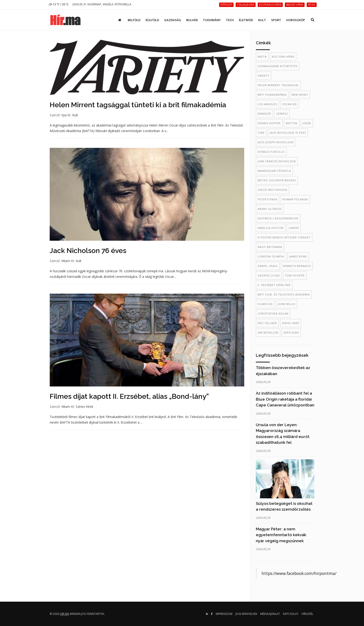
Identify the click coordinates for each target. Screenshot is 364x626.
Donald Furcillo (271, 152)
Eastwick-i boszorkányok (278, 218)
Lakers (294, 228)
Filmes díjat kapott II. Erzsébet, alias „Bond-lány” (129, 396)
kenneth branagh (297, 266)
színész (282, 114)
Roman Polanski (295, 199)
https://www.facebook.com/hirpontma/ (299, 573)
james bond (298, 256)
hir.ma (65, 614)
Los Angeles (267, 104)
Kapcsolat (291, 614)
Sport (276, 20)
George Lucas (269, 275)
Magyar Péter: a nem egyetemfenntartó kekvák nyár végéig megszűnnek (281, 535)
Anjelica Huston (271, 228)
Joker (307, 123)
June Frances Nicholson (277, 161)
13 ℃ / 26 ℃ (59, 4)
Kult (262, 20)
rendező (264, 114)
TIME (261, 133)
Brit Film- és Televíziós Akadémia (284, 294)
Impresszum (224, 614)
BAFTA (262, 57)
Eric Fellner (267, 323)
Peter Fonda (268, 199)
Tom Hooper (295, 275)
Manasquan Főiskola (274, 171)
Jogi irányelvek (246, 614)
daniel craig (268, 266)
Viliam (66, 261)
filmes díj (265, 304)
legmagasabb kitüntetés (278, 66)
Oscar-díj (289, 104)
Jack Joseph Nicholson (276, 142)
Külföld (152, 20)
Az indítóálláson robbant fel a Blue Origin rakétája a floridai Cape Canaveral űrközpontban (285, 399)
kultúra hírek (283, 57)
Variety (264, 76)
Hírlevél (307, 614)
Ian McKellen (268, 332)
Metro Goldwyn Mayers (277, 180)
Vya (64, 115)
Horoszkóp (296, 20)
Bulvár (192, 20)
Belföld (134, 20)
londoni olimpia (271, 256)
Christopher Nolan (273, 313)
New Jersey (300, 95)
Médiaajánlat (270, 614)
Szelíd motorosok (273, 190)
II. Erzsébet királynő (274, 285)
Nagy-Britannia (270, 247)
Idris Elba (291, 332)
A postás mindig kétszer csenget (284, 237)
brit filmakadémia (272, 95)
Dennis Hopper (269, 123)
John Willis (286, 304)
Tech (230, 20)
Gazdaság (173, 20)
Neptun (292, 123)
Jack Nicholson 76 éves (88, 251)
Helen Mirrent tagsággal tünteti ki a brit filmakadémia (138, 105)
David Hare (291, 323)
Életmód (246, 20)
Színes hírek (84, 407)
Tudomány (212, 20)
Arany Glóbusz (270, 209)
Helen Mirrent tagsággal (278, 85)
